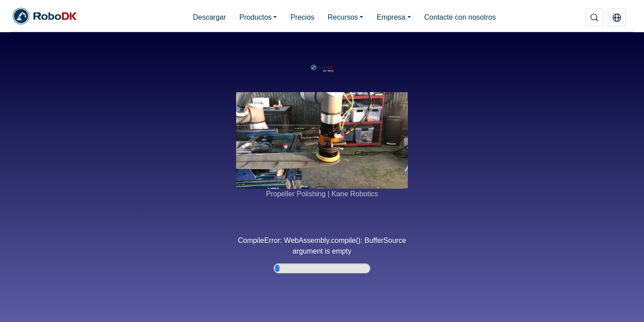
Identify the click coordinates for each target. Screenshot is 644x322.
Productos (255, 17)
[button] (617, 17)
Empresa (391, 17)
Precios (302, 17)
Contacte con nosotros (460, 17)
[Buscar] (594, 17)
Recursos (343, 17)
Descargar (209, 17)
